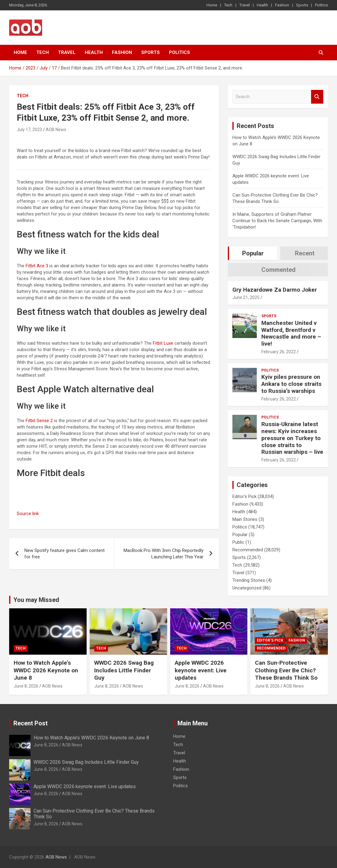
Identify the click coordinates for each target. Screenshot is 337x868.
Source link (28, 514)
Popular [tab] (253, 253)
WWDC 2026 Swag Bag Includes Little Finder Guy (124, 670)
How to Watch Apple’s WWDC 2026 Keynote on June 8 (46, 670)
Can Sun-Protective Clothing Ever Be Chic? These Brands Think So (286, 670)
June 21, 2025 (246, 297)
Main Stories (245, 519)
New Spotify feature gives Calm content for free (65, 554)
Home (212, 5)
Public (238, 542)
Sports (302, 5)
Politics (321, 5)
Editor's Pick (244, 496)
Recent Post (30, 723)
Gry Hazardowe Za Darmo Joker (275, 290)
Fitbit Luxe (163, 343)
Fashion (282, 5)
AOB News (56, 130)
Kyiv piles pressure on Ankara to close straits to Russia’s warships (291, 384)
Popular (240, 535)
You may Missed (36, 600)
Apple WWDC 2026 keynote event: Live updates (201, 670)
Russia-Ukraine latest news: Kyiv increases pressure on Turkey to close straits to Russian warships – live (292, 438)
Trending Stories (249, 580)
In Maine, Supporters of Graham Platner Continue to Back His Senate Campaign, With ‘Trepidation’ (277, 221)
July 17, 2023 (29, 130)
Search (317, 97)
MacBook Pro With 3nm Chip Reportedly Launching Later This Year (163, 554)
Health (262, 5)
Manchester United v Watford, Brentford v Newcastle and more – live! (291, 333)
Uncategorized (247, 588)
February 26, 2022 (279, 352)
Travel (245, 5)
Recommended (248, 550)
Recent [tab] (305, 253)
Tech (228, 5)
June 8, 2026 (26, 686)
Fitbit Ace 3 (37, 266)
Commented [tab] (278, 270)
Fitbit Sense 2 (39, 421)
